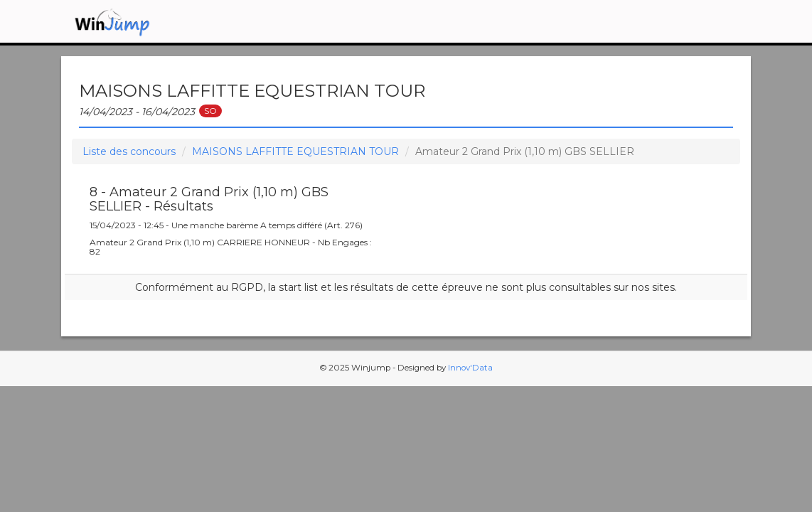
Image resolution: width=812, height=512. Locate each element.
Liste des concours (129, 151)
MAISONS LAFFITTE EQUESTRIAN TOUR (295, 151)
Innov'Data (470, 368)
